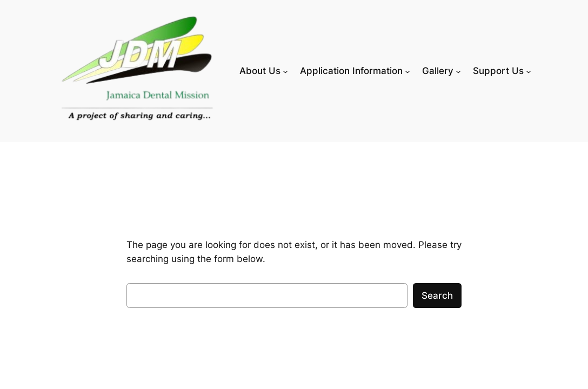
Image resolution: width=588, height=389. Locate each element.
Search (437, 296)
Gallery (438, 71)
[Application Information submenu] (407, 71)
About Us (260, 71)
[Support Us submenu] (529, 71)
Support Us (498, 71)
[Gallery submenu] (458, 71)
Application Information (351, 71)
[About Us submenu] (285, 71)
